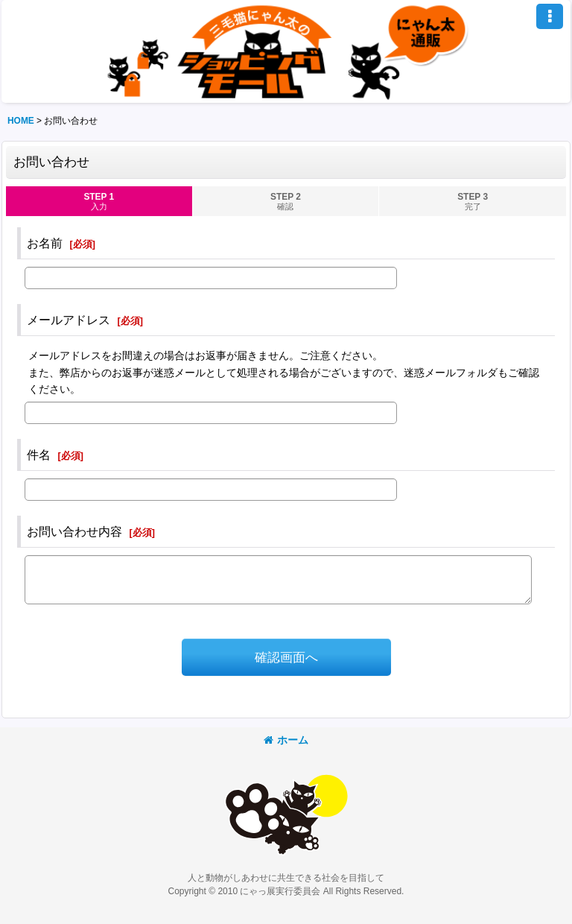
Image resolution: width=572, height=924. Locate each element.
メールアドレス (69, 320)
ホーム (286, 740)
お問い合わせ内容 (74, 531)
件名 (39, 455)
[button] (550, 16)
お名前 (45, 243)
